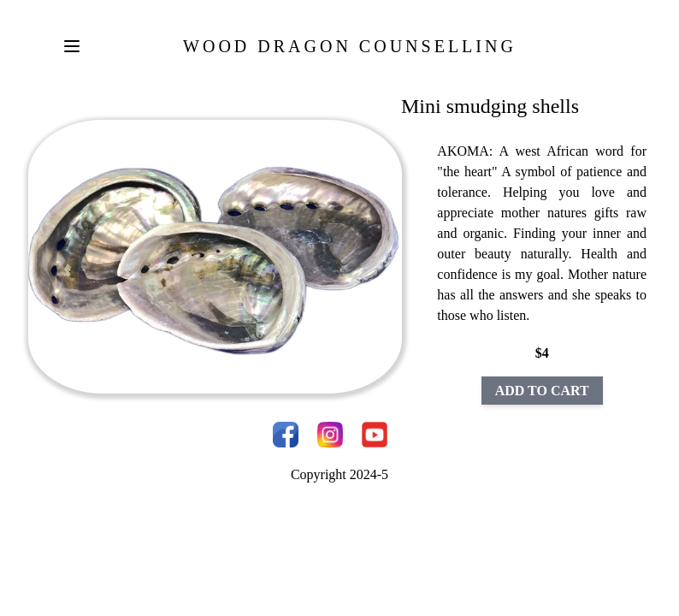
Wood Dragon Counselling (350, 46)
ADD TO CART (542, 391)
